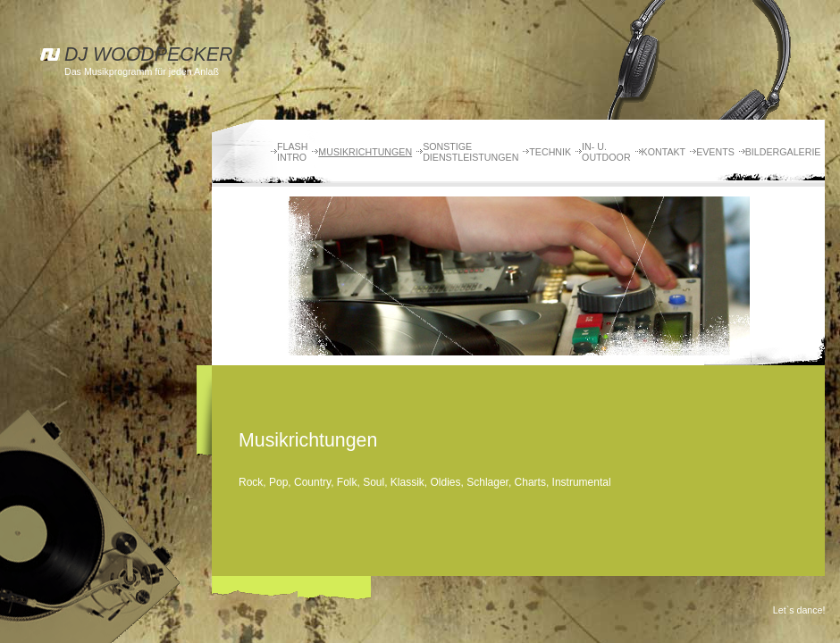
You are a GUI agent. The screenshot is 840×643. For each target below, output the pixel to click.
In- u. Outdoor (606, 152)
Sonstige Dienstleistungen (470, 152)
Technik (550, 152)
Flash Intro (292, 152)
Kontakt (664, 152)
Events (715, 152)
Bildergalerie (783, 152)
